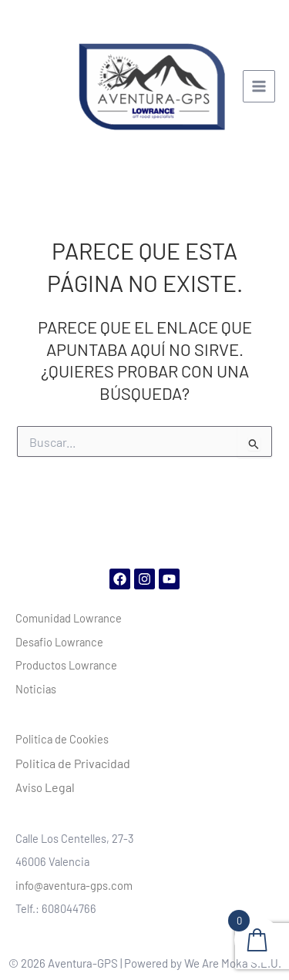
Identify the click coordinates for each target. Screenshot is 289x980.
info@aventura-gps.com (74, 885)
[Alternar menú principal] (259, 86)
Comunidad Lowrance (69, 618)
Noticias (36, 689)
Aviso (45, 787)
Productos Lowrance (66, 665)
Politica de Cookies (62, 739)
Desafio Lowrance (59, 642)
